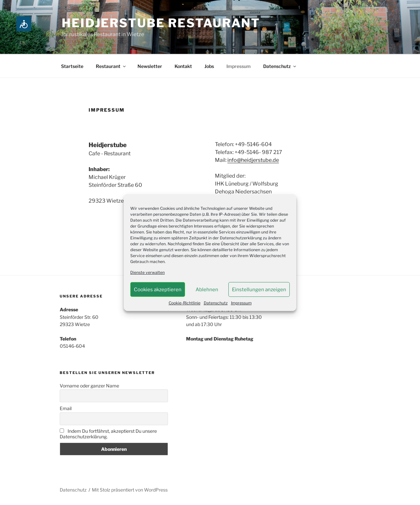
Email (66, 408)
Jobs (209, 66)
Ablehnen (207, 290)
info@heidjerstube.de (253, 160)
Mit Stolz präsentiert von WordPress (130, 490)
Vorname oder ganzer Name (89, 386)
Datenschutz (216, 303)
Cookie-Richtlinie (185, 303)
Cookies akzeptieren (158, 290)
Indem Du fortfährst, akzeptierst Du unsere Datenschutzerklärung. (108, 434)
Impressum (241, 303)
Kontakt (183, 66)
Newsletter (150, 66)
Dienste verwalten (147, 272)
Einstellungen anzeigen (259, 290)
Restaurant (111, 66)
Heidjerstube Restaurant (161, 23)
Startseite (72, 66)
